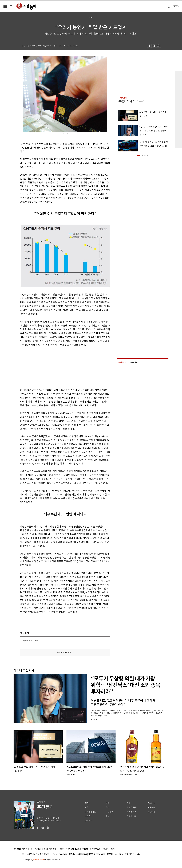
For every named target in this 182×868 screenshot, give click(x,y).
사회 (87, 808)
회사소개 (26, 849)
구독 (141, 101)
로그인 (176, 7)
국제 (108, 808)
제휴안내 (53, 849)
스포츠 (88, 816)
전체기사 (89, 821)
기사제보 (151, 803)
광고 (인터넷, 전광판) (39, 849)
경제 (108, 803)
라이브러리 (131, 812)
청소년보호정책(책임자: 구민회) (103, 849)
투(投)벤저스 (127, 101)
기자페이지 (131, 816)
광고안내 (151, 812)
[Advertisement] (59, 367)
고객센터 (61, 849)
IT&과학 (109, 812)
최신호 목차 (132, 808)
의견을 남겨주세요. (31, 641)
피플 (108, 816)
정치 (87, 803)
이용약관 (69, 849)
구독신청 (151, 808)
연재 (129, 803)
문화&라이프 (90, 812)
